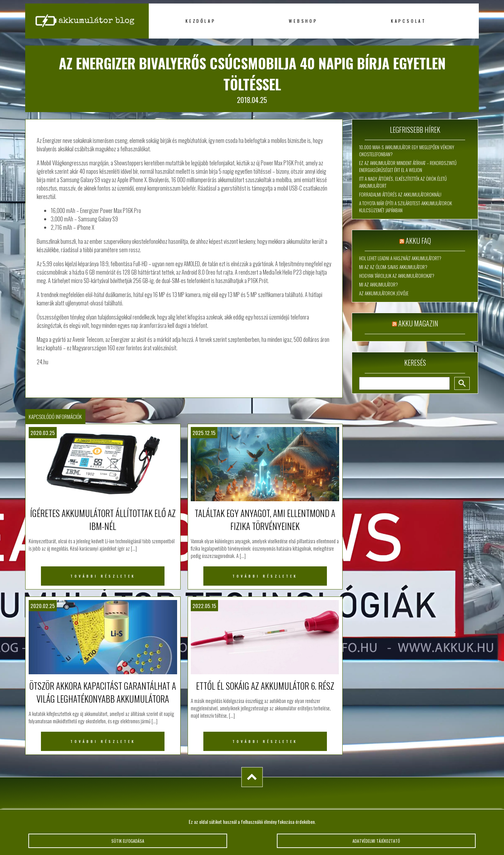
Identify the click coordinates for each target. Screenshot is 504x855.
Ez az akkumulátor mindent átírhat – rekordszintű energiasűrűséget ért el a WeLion (408, 166)
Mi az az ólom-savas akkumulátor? (393, 267)
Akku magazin (418, 323)
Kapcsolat (409, 21)
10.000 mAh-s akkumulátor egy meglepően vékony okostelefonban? (407, 151)
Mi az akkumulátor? (379, 284)
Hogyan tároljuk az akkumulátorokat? (397, 276)
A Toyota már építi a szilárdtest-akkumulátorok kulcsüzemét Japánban (405, 207)
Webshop (303, 21)
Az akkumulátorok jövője (384, 293)
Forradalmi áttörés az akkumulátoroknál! (400, 194)
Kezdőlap (201, 21)
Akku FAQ (418, 241)
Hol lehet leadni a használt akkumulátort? (400, 258)
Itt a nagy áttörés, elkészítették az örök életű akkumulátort (403, 182)
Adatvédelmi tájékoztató (376, 841)
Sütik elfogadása (128, 841)
